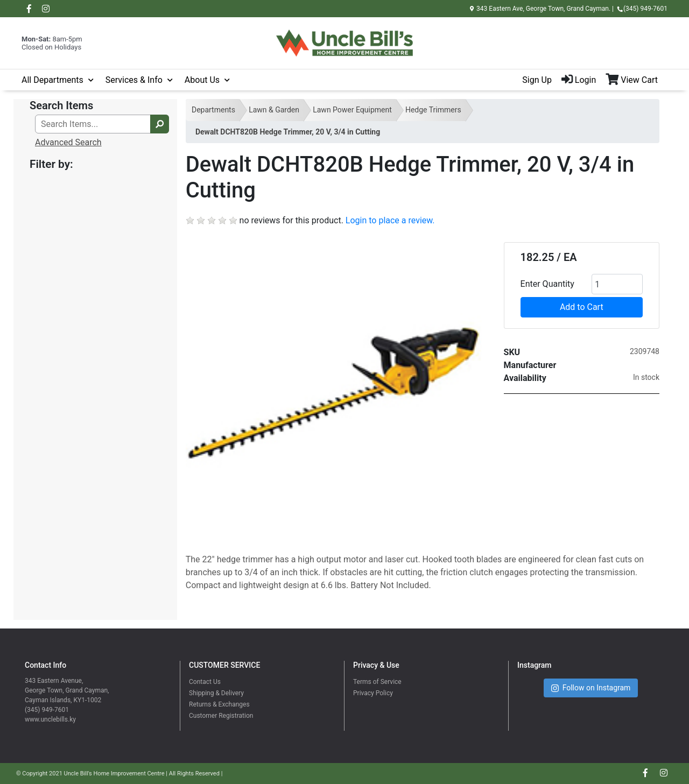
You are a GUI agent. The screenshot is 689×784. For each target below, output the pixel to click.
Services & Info (134, 80)
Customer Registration (221, 716)
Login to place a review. (390, 220)
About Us (202, 80)
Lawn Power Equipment (352, 110)
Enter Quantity (547, 284)
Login (579, 80)
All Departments (52, 80)
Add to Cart (582, 307)
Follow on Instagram (591, 688)
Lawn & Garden (274, 110)
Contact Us (205, 682)
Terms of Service (377, 682)
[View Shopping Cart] (637, 80)
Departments (213, 110)
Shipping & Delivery (216, 693)
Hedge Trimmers (433, 110)
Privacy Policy (373, 693)
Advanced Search (68, 142)
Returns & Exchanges (219, 704)
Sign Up (537, 80)
